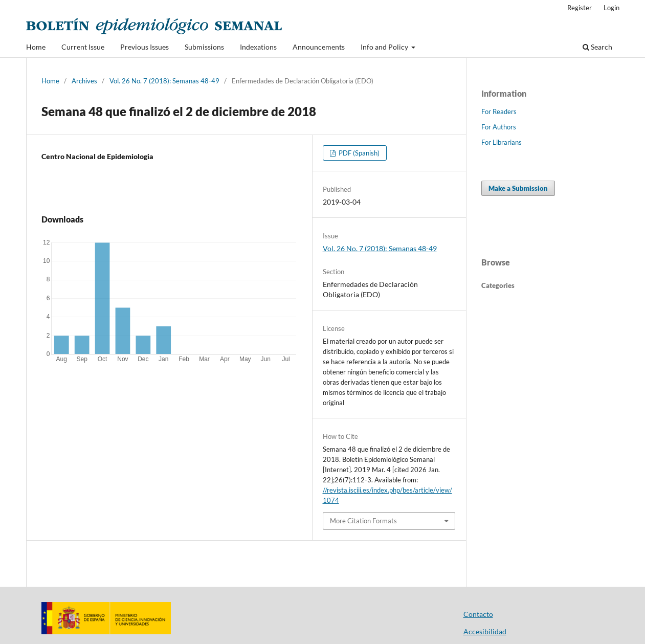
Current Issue (83, 47)
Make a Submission (518, 188)
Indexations (258, 47)
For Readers (499, 112)
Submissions (204, 47)
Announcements (319, 47)
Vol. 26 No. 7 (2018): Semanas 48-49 (164, 81)
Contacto (478, 614)
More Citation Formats (363, 521)
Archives (84, 81)
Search (597, 47)
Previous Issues (144, 47)
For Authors (499, 127)
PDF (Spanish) (358, 153)
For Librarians (502, 142)
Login (611, 8)
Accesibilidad (485, 631)
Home (36, 47)
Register (580, 8)
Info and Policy (385, 47)
